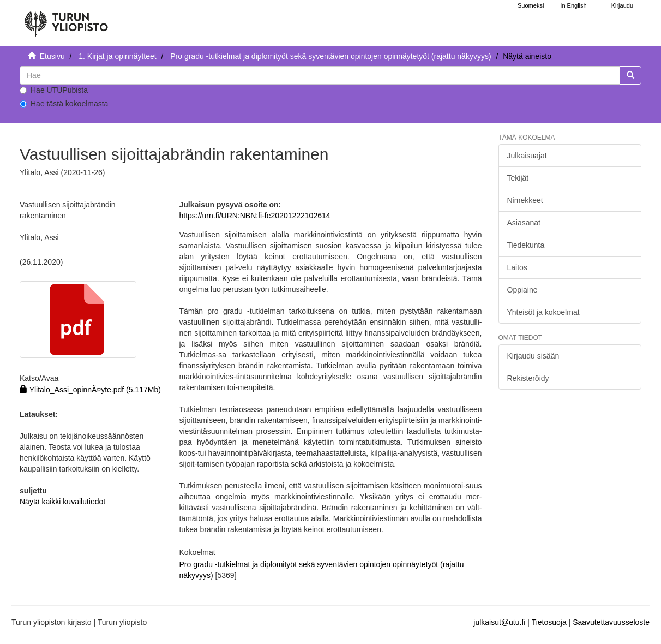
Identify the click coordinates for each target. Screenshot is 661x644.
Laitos (517, 267)
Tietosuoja (549, 622)
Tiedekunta (526, 245)
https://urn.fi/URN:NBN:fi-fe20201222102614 (254, 216)
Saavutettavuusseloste (611, 622)
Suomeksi (531, 5)
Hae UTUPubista (54, 90)
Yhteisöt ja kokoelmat (543, 312)
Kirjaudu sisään (533, 356)
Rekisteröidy (528, 378)
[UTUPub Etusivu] (66, 19)
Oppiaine (522, 290)
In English (573, 5)
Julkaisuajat (527, 156)
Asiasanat (524, 223)
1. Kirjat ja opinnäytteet (117, 56)
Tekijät (518, 178)
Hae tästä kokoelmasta (64, 104)
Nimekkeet (525, 200)
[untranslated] (320, 75)
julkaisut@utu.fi (499, 622)
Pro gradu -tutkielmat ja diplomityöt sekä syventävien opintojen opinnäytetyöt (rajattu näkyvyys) (330, 56)
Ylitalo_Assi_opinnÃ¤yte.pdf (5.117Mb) (90, 390)
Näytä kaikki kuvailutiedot (62, 502)
